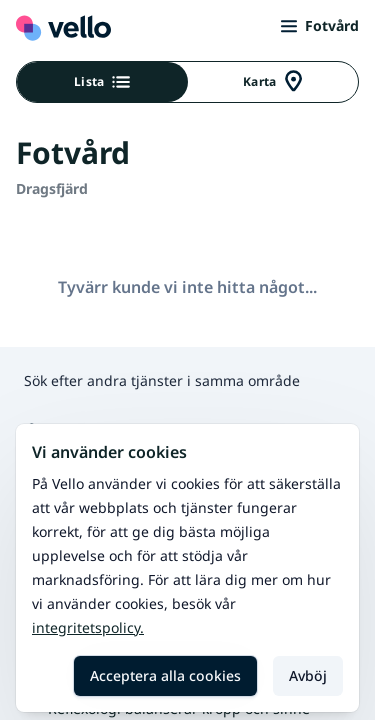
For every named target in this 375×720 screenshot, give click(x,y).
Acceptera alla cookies (165, 675)
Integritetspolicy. (88, 627)
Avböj (308, 675)
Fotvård (320, 25)
